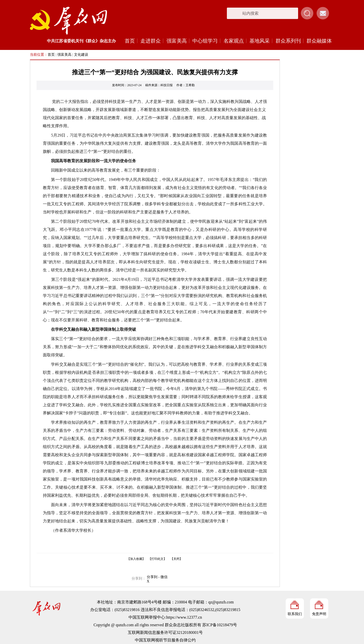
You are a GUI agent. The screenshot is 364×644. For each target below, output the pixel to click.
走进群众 (151, 41)
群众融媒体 (319, 41)
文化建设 (81, 55)
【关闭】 (176, 559)
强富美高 (177, 41)
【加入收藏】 (136, 559)
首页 (130, 41)
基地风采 (260, 41)
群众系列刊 (288, 41)
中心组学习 (205, 41)
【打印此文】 (157, 559)
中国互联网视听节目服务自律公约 (165, 640)
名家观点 (234, 41)
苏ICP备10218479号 (220, 625)
